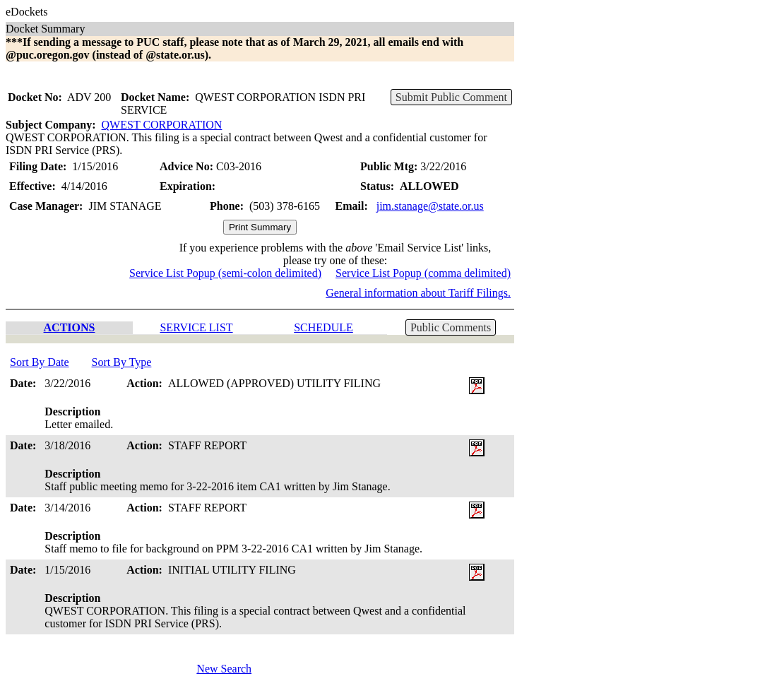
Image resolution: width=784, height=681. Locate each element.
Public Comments (451, 327)
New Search (224, 669)
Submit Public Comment (451, 97)
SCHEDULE (323, 327)
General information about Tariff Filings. (418, 293)
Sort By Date (40, 362)
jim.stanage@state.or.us (430, 206)
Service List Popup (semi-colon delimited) (225, 273)
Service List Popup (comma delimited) (423, 273)
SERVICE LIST (196, 327)
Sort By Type (122, 362)
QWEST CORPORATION (162, 125)
